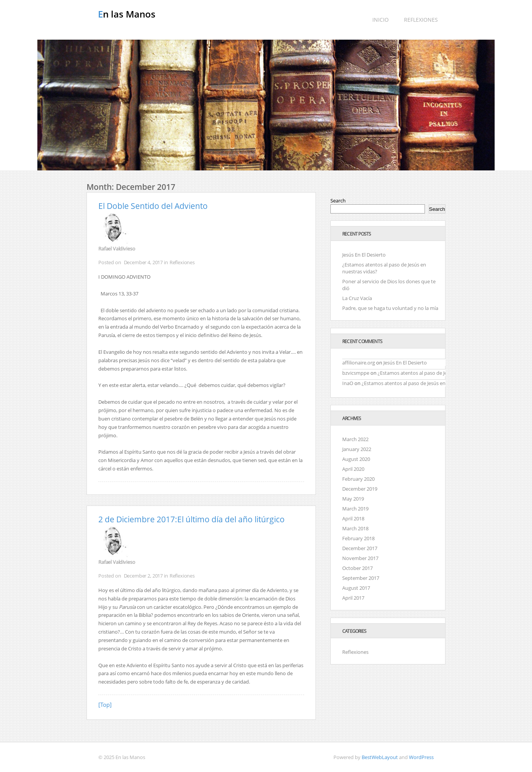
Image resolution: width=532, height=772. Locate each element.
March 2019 (355, 509)
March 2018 (355, 528)
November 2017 (360, 558)
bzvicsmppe (356, 373)
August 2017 (356, 588)
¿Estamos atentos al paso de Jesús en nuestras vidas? (438, 373)
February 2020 (358, 479)
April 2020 (353, 469)
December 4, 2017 (143, 262)
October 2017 (357, 568)
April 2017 (353, 598)
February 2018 (358, 538)
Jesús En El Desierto (364, 255)
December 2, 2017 (143, 576)
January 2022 (357, 449)
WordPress (421, 757)
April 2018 (353, 518)
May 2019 (353, 499)
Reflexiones (421, 20)
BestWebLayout (380, 757)
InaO (348, 383)
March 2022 (355, 439)
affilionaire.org (359, 363)
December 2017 (360, 548)
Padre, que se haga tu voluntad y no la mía (390, 308)
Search (338, 201)
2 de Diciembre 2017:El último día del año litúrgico (191, 519)
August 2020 (356, 459)
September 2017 (361, 578)
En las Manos (127, 14)
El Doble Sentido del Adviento (153, 206)
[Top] (105, 705)
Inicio (381, 20)
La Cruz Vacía (357, 298)
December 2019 (360, 489)
